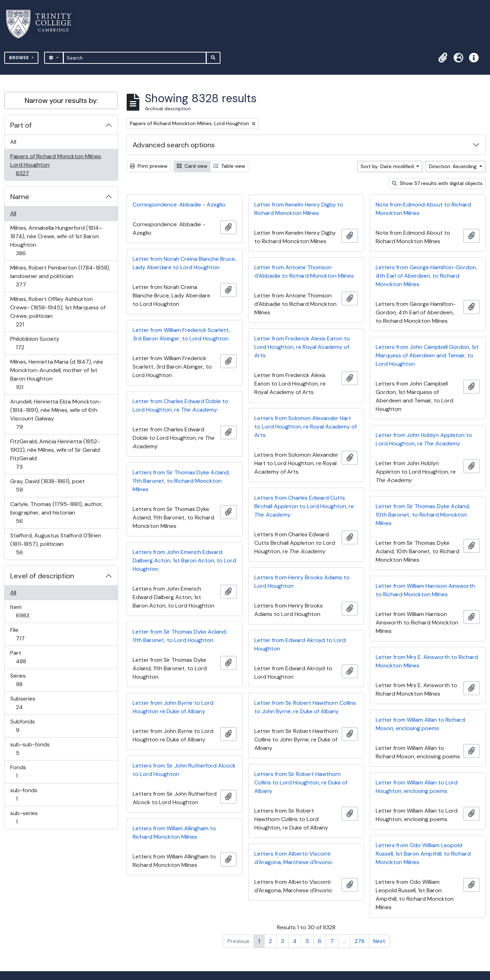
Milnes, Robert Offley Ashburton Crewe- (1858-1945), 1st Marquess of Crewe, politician (58, 312)
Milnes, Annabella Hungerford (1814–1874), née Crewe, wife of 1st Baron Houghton (56, 241)
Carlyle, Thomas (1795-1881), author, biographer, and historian (56, 513)
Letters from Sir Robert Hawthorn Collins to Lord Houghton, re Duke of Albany (301, 782)
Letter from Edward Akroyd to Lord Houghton (300, 644)
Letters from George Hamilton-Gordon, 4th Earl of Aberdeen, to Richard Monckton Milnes (426, 276)
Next (379, 941)
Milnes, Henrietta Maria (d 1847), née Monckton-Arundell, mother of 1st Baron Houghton (56, 374)
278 (359, 941)
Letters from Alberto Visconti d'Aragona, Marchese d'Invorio (293, 858)
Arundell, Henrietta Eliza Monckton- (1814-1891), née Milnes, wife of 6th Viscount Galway (56, 414)
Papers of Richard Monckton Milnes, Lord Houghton (56, 165)
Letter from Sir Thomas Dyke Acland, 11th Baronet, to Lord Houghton (180, 636)
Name (20, 197)
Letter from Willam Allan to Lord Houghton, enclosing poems (417, 787)
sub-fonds (24, 794)
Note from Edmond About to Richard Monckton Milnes (423, 209)
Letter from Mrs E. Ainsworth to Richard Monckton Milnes (427, 661)
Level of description (42, 576)
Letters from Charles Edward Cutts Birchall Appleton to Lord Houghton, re (304, 506)
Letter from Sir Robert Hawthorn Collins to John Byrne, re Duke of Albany (305, 707)
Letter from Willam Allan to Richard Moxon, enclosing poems (420, 724)
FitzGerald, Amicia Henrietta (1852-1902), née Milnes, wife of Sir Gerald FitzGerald (55, 454)
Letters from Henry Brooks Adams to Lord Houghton (302, 582)
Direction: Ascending (453, 166)
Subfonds (22, 726)
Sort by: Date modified (388, 166)
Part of (21, 125)
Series (24, 680)
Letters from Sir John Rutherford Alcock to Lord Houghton (184, 770)
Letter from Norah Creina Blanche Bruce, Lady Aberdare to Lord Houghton (184, 263)
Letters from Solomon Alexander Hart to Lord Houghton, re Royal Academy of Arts (306, 427)
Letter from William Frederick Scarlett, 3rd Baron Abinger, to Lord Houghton (181, 334)
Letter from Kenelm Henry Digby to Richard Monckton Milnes (299, 209)
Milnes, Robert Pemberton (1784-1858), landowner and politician (60, 276)
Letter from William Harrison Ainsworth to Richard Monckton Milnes (425, 590)
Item (27, 611)
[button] (443, 58)
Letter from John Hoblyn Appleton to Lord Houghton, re (424, 439)
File (25, 634)
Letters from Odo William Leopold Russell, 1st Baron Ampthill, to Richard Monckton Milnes (423, 854)
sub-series (24, 817)
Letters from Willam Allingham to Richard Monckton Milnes (174, 833)
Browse (20, 58)
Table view (229, 166)
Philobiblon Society (35, 343)
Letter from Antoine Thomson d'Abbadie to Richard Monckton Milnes (304, 272)
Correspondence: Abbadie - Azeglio (179, 205)
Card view (192, 166)
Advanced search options (174, 145)
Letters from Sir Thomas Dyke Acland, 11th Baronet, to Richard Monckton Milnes (181, 481)
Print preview (149, 166)
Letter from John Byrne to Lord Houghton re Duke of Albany (173, 707)
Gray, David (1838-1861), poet (47, 485)
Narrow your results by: (61, 100)
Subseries (24, 703)
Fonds (22, 772)
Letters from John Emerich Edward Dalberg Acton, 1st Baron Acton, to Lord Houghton (184, 560)
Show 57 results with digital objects (437, 183)
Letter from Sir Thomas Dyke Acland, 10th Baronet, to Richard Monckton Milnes (423, 515)
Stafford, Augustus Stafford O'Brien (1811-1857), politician (56, 544)
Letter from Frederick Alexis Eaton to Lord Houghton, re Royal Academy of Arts (302, 347)
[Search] (135, 58)
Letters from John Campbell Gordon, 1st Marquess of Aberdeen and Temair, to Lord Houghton (427, 355)
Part (26, 657)
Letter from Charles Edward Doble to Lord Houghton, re (180, 405)
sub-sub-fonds (30, 749)
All (13, 142)
